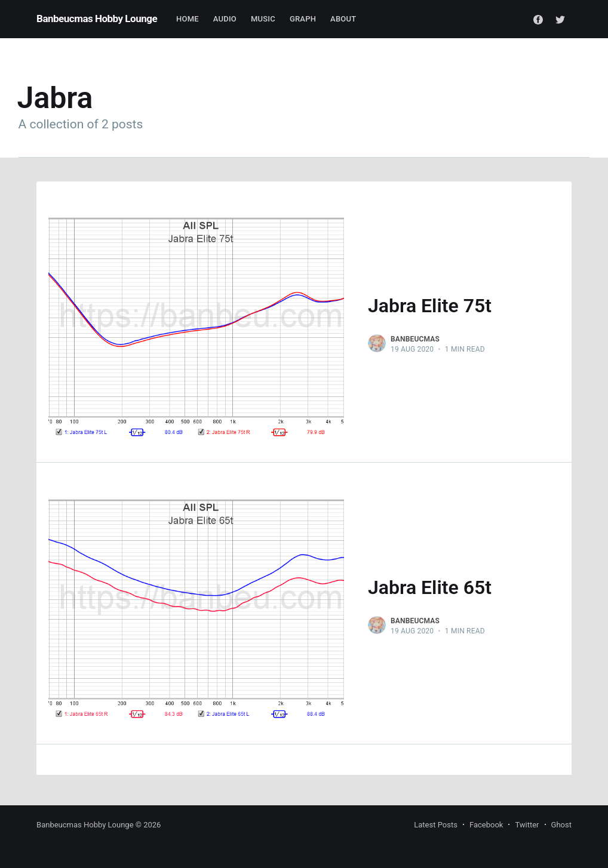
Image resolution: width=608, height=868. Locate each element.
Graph (303, 19)
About (343, 19)
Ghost (561, 825)
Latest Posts (436, 825)
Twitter (527, 825)
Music (263, 19)
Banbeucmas (415, 339)
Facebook (486, 825)
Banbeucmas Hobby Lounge (97, 19)
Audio (225, 19)
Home (188, 19)
